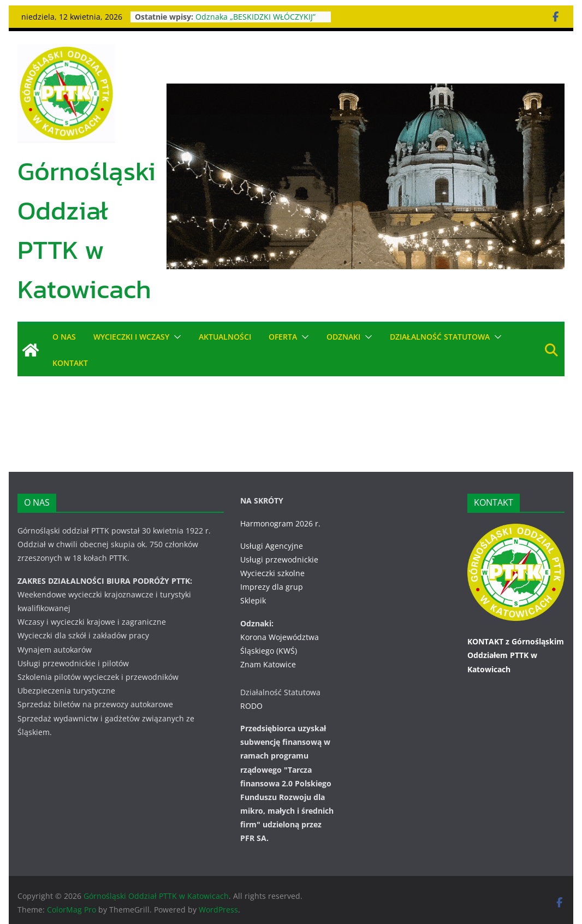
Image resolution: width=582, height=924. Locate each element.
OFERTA (283, 337)
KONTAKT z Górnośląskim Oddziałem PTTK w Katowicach (516, 655)
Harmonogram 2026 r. (280, 523)
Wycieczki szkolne (272, 573)
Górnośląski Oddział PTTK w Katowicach (87, 230)
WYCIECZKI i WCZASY (132, 337)
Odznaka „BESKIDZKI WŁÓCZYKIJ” (256, 17)
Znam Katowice (268, 664)
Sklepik (253, 600)
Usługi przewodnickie (279, 559)
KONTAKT (70, 363)
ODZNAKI (344, 337)
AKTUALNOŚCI (225, 337)
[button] (175, 337)
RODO (251, 706)
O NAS (64, 337)
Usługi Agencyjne (272, 546)
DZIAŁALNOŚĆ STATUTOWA (441, 337)
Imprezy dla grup (272, 587)
